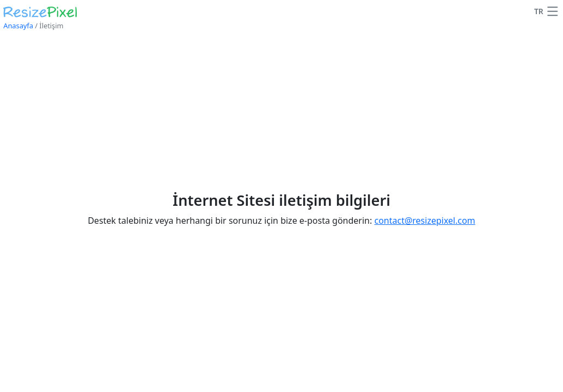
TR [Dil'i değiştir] (539, 11)
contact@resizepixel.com (424, 220)
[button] (553, 11)
